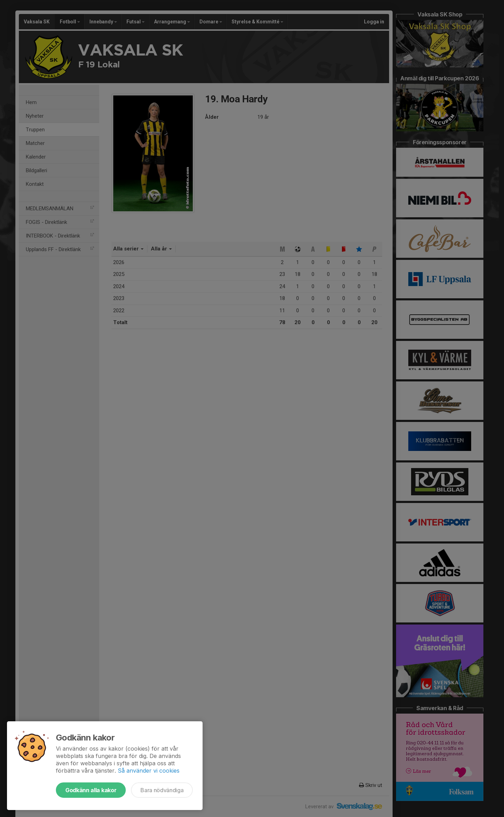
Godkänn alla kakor (91, 790)
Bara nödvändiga (162, 790)
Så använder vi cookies (149, 771)
